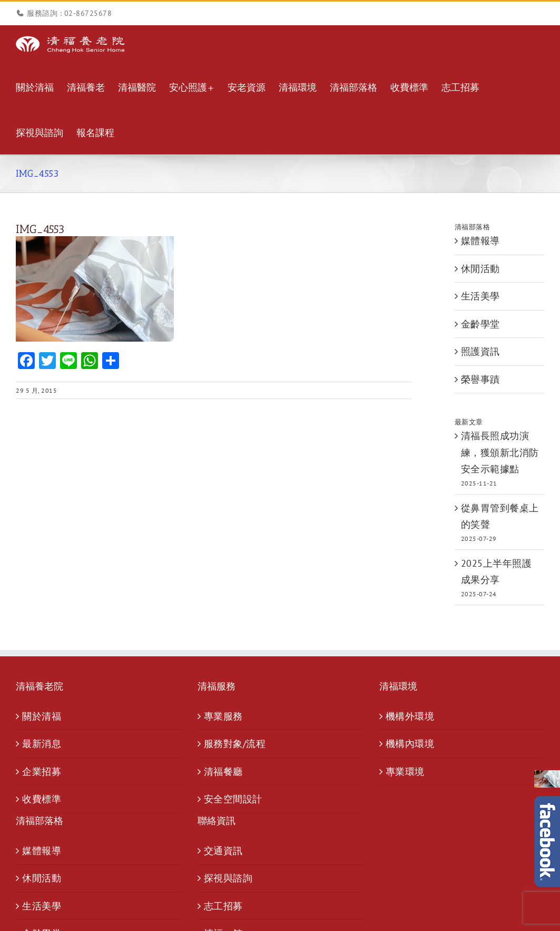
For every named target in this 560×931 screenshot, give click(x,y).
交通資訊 (223, 851)
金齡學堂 (480, 324)
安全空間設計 (233, 799)
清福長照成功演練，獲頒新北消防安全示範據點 (500, 452)
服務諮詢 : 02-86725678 (69, 13)
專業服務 (223, 716)
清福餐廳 (223, 772)
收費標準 (42, 799)
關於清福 (42, 716)
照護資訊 (480, 351)
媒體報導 (480, 241)
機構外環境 (410, 716)
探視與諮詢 (228, 878)
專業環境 (405, 772)
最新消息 (42, 744)
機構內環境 (410, 744)
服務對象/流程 (235, 744)
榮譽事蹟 (480, 379)
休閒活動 (480, 269)
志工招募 (223, 906)
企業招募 (42, 772)
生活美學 (480, 296)
